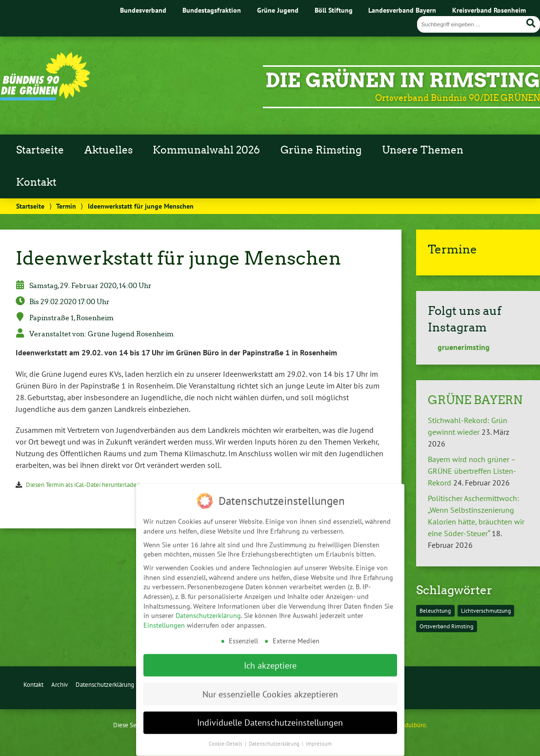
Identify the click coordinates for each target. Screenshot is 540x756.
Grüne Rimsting (321, 150)
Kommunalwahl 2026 (206, 150)
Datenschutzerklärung (105, 685)
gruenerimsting (459, 347)
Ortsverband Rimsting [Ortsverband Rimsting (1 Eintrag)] (446, 626)
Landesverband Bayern (402, 10)
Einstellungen (164, 613)
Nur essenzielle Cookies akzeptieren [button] (270, 682)
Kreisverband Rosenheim (489, 10)
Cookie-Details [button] (226, 732)
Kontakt (36, 182)
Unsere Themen (423, 150)
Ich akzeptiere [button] (270, 653)
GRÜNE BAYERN (475, 400)
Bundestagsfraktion (212, 10)
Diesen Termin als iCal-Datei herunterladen (83, 485)
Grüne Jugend (278, 10)
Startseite (40, 150)
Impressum (319, 732)
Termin (66, 206)
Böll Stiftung (334, 10)
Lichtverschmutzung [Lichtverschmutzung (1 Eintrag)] (486, 611)
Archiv (60, 685)
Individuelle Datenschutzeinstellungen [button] (270, 710)
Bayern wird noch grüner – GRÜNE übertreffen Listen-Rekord (472, 471)
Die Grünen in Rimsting (403, 80)
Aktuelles (109, 150)
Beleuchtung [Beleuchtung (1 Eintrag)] (435, 611)
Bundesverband (143, 10)
